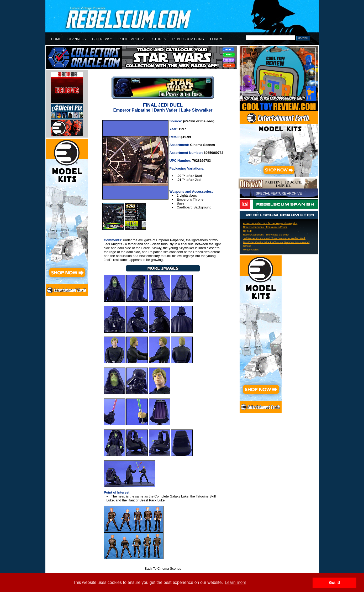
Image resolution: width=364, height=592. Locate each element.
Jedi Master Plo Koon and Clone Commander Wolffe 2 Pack (275, 238)
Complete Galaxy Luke (171, 496)
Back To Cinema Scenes (163, 569)
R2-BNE (248, 231)
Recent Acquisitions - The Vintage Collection (266, 235)
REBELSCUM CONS (188, 39)
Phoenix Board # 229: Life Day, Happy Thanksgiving (270, 223)
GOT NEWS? (102, 39)
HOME (56, 39)
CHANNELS (77, 39)
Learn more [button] (236, 582)
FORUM (216, 39)
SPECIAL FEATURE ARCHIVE (279, 193)
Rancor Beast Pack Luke (146, 500)
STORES (159, 39)
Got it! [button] (335, 583)
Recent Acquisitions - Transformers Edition (265, 227)
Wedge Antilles (251, 250)
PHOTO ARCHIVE (132, 39)
